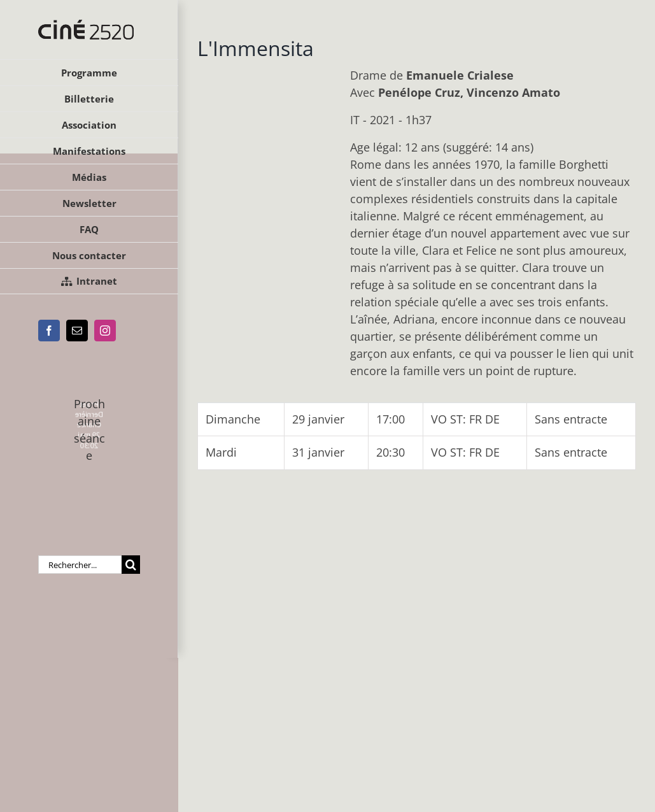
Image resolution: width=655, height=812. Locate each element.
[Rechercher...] (80, 565)
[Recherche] (131, 565)
